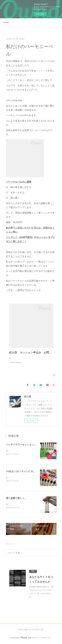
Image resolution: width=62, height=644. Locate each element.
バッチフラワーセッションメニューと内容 (28, 445)
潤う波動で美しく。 (16, 498)
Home (6, 22)
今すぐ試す (40, 14)
